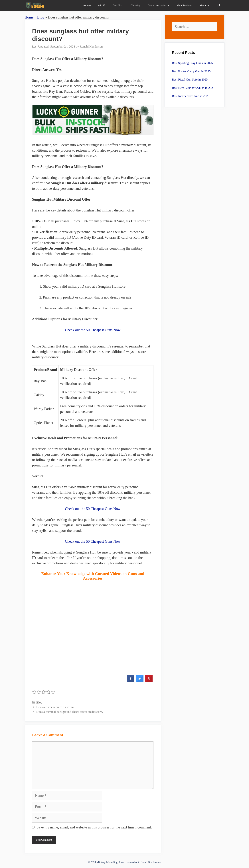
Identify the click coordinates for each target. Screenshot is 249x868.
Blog (41, 17)
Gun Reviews (184, 5)
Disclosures (154, 862)
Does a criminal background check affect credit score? (70, 712)
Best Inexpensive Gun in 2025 (191, 96)
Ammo (87, 5)
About (207, 5)
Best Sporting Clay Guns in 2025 (192, 63)
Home (29, 17)
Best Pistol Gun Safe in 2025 (190, 80)
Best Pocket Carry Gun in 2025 (191, 71)
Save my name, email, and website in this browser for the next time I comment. (94, 827)
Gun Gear (118, 5)
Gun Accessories (161, 5)
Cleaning (135, 5)
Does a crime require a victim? (55, 707)
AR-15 (102, 5)
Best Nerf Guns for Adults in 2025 (193, 88)
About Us (137, 862)
